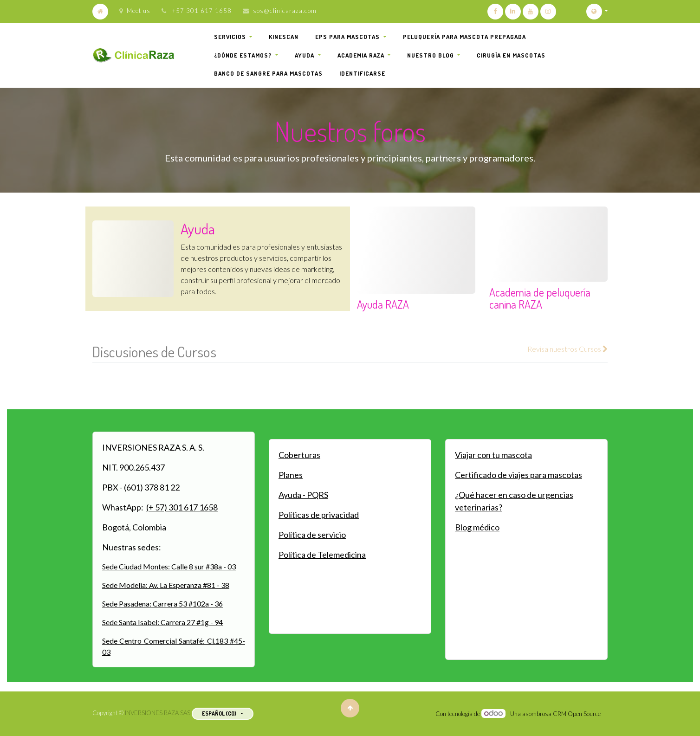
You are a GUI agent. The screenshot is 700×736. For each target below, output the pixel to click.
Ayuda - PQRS (303, 495)
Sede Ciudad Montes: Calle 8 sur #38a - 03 (169, 566)
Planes (291, 475)
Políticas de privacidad (319, 515)
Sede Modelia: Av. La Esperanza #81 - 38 (166, 585)
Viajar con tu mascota (493, 455)
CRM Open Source (577, 714)
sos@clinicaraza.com (285, 11)
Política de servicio (312, 535)
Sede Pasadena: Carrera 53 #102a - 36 (162, 604)
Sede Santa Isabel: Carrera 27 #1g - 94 (162, 622)
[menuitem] (284, 37)
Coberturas (299, 455)
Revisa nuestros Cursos (567, 349)
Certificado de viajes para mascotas (519, 475)
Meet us (135, 11)
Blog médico (477, 527)
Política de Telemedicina (322, 555)
